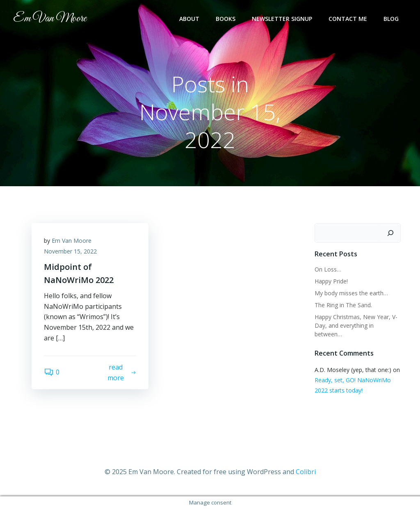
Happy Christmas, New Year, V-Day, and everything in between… (356, 325)
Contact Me (348, 19)
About (189, 19)
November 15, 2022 (70, 251)
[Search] (390, 233)
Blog (391, 19)
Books (226, 19)
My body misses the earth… (351, 293)
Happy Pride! (331, 281)
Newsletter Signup (282, 19)
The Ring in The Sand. (343, 305)
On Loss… (328, 269)
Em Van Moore (72, 241)
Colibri (306, 472)
